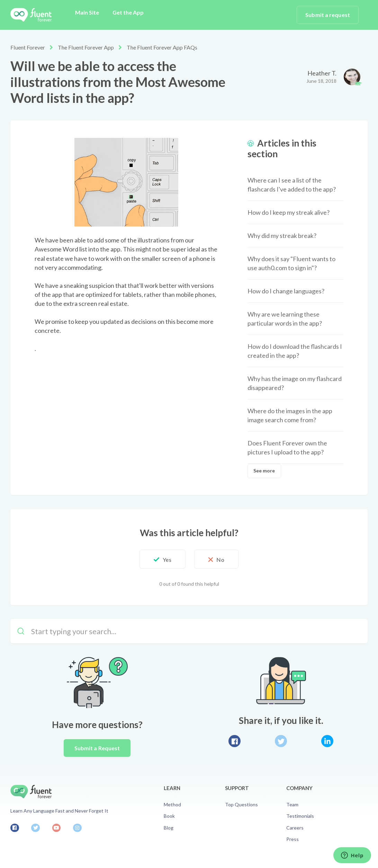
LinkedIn (327, 741)
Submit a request (328, 15)
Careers (295, 828)
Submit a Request (97, 748)
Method (172, 804)
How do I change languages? (286, 291)
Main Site (87, 12)
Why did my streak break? (282, 236)
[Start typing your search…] (189, 631)
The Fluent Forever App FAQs (161, 47)
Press (292, 839)
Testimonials (300, 816)
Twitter (281, 741)
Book (169, 816)
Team (292, 804)
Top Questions (241, 804)
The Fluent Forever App (85, 47)
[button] (162, 559)
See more (264, 471)
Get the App (128, 12)
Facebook (235, 741)
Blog (169, 828)
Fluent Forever (28, 47)
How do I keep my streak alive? (289, 212)
